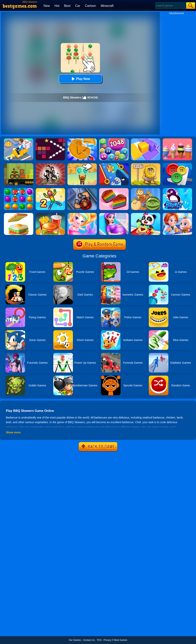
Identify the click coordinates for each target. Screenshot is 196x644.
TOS (99, 640)
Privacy (107, 640)
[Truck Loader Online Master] (19, 165)
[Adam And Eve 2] (146, 165)
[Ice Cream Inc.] (177, 140)
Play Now (80, 79)
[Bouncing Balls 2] (50, 140)
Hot (57, 6)
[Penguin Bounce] (177, 189)
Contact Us (89, 640)
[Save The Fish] (114, 165)
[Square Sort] (146, 140)
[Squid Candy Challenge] (82, 140)
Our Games (75, 640)
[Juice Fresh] (19, 189)
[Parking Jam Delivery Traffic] (19, 140)
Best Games (121, 640)
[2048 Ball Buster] (114, 140)
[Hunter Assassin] (82, 189)
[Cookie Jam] (114, 189)
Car (78, 6)
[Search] (171, 6)
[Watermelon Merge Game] (146, 189)
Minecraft (107, 6)
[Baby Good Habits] (177, 214)
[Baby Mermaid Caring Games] (82, 214)
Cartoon (90, 6)
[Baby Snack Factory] (146, 214)
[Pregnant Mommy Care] (114, 214)
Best (67, 6)
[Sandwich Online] (19, 214)
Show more (13, 432)
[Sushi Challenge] (50, 165)
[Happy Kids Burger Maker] (50, 214)
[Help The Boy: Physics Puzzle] (82, 165)
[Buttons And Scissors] (177, 165)
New (47, 6)
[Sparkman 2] (50, 189)
